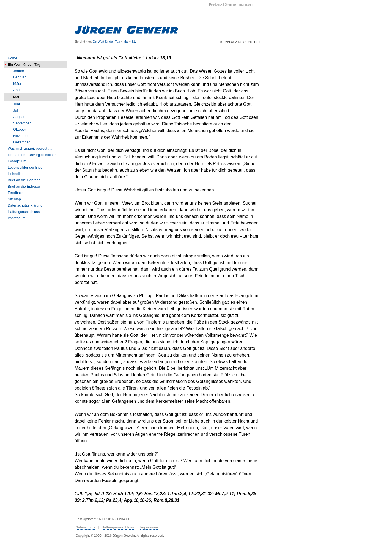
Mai (126, 42)
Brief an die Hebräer (24, 180)
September (22, 123)
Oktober (20, 129)
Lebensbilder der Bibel (25, 167)
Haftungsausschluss (24, 212)
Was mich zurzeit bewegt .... (30, 148)
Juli (16, 110)
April (17, 90)
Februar (20, 77)
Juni (17, 104)
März (17, 83)
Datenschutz (85, 527)
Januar (19, 71)
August (19, 117)
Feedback (16, 193)
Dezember (21, 142)
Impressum (17, 218)
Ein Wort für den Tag (106, 42)
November (21, 136)
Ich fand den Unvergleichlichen (32, 155)
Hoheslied (16, 174)
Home (13, 58)
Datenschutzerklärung (25, 205)
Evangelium (17, 161)
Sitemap (14, 199)
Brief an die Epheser (24, 186)
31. (134, 42)
